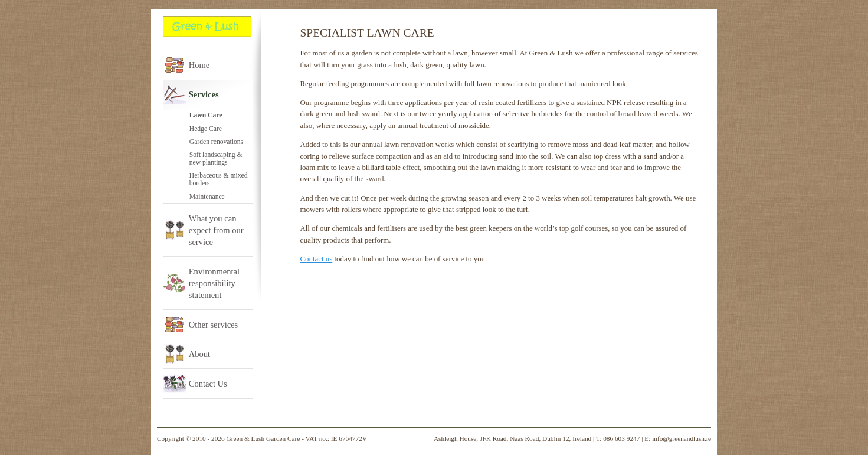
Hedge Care (206, 129)
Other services (214, 325)
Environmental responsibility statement (214, 283)
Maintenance (207, 197)
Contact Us (208, 384)
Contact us (316, 259)
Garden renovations (216, 142)
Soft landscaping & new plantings (216, 159)
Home (199, 65)
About (199, 354)
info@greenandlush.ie (682, 438)
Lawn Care (206, 115)
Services (204, 94)
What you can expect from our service (216, 230)
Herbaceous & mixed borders (219, 179)
